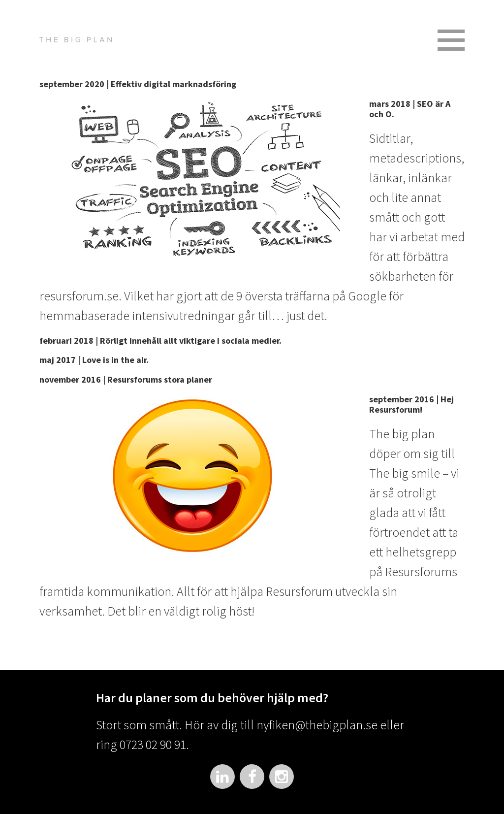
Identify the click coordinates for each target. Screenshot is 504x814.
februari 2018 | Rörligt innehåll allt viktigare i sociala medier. (160, 341)
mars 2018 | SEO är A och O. (410, 109)
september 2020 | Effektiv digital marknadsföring (138, 84)
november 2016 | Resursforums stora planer (126, 379)
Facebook (252, 777)
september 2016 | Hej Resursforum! (411, 405)
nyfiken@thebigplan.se (317, 725)
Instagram (282, 777)
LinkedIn (222, 777)
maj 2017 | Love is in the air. (94, 360)
